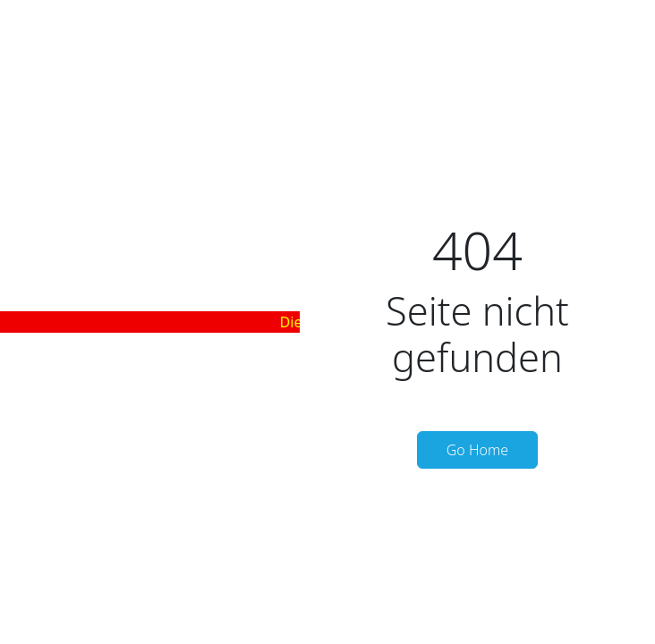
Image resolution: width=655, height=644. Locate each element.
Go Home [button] (477, 450)
